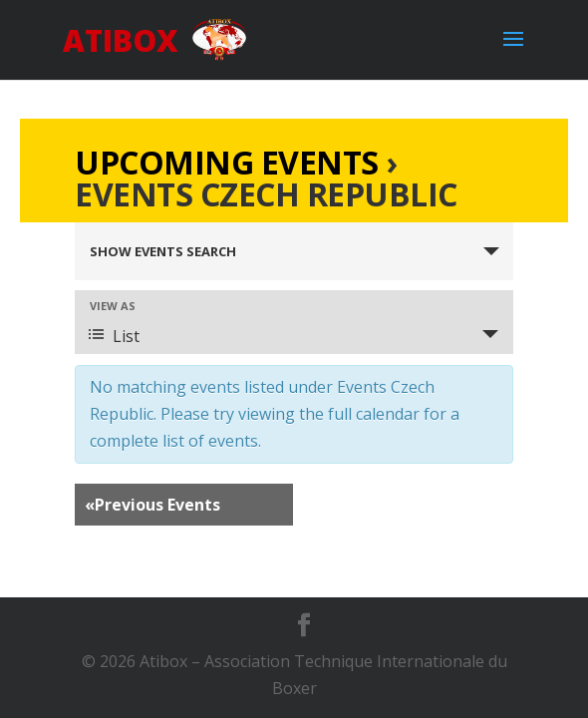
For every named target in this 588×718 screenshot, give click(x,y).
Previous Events (152, 505)
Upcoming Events (227, 162)
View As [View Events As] (113, 306)
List (114, 336)
